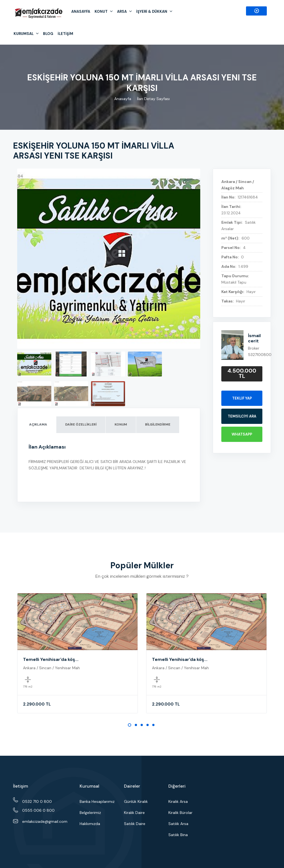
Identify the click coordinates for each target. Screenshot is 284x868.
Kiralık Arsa (178, 801)
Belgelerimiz (90, 813)
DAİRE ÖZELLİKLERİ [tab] (81, 424)
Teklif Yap (242, 398)
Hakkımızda (90, 824)
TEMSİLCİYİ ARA (242, 416)
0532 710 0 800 (37, 801)
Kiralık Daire (134, 813)
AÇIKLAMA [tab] (38, 424)
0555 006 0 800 (220, 12)
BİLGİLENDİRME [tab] (158, 424)
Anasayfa (123, 99)
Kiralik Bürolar (180, 813)
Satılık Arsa (178, 824)
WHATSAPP (242, 434)
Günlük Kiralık (136, 801)
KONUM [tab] (121, 424)
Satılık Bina (178, 835)
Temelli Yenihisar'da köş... (51, 659)
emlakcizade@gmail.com (45, 821)
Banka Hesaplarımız (97, 801)
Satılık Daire (135, 824)
